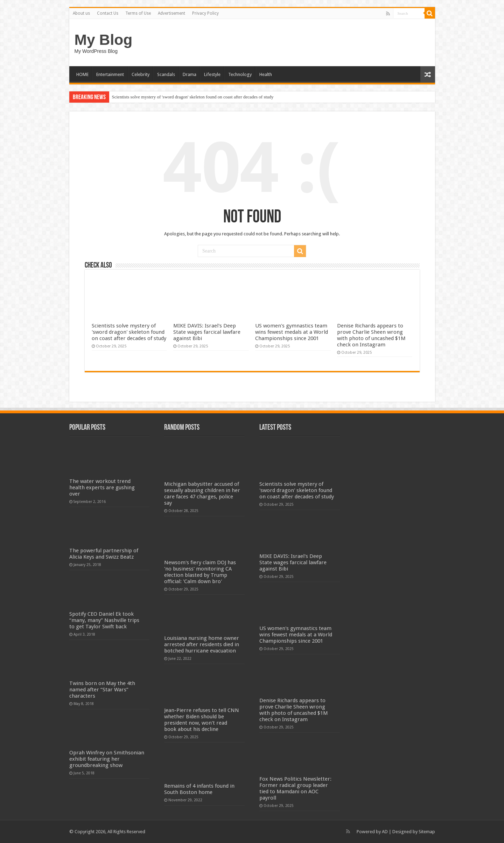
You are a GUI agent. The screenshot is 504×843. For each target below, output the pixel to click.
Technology (240, 74)
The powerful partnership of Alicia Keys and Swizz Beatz (104, 554)
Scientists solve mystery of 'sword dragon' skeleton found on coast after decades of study (193, 97)
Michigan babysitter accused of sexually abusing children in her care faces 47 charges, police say (202, 493)
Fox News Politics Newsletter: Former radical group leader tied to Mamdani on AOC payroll (295, 788)
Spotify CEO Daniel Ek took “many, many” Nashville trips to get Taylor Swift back (104, 620)
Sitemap (427, 832)
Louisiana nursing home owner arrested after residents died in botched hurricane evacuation (202, 644)
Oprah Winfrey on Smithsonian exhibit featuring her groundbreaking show (107, 759)
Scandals (166, 74)
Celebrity (141, 74)
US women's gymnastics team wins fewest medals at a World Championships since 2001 (292, 332)
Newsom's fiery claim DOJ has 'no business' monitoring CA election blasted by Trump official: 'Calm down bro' (200, 572)
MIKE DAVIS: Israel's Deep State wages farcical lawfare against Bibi (207, 332)
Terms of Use (138, 13)
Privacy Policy (205, 13)
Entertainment (110, 74)
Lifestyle (212, 74)
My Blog (104, 40)
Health (266, 74)
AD (385, 832)
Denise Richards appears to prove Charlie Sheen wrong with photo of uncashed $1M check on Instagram (371, 335)
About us (81, 13)
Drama (190, 74)
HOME (82, 74)
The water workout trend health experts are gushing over (102, 488)
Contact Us (108, 13)
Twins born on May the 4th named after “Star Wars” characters (102, 690)
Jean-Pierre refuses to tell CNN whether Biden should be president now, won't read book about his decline (202, 720)
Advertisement (171, 13)
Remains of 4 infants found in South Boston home (199, 789)
